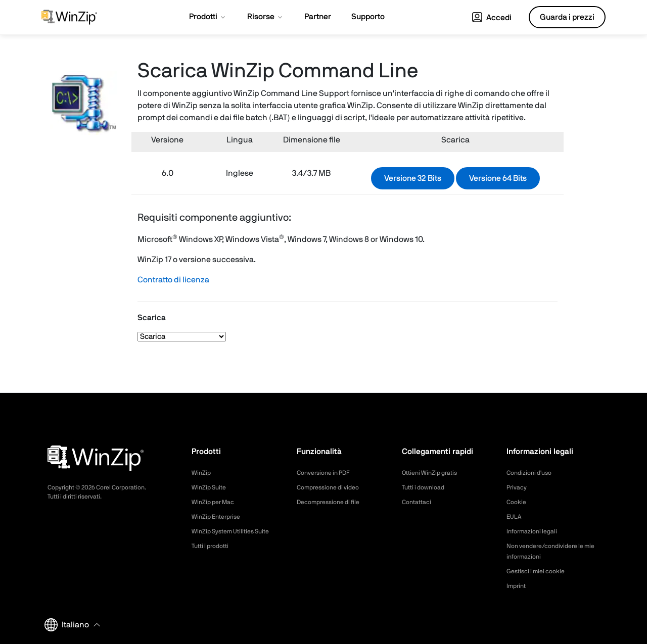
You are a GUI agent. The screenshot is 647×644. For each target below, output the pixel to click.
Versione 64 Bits (498, 178)
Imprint (518, 586)
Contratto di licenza (173, 280)
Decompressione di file (333, 502)
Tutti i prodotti (213, 546)
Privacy (518, 487)
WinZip (202, 473)
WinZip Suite (211, 487)
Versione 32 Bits (413, 178)
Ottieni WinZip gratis (434, 473)
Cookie (518, 502)
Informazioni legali (535, 531)
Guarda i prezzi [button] (567, 17)
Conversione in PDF (328, 473)
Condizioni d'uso (532, 473)
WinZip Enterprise (219, 517)
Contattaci (419, 502)
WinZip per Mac (216, 502)
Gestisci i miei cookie (540, 571)
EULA (515, 517)
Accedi (492, 18)
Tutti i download (426, 487)
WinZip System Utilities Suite (236, 531)
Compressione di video (333, 487)
